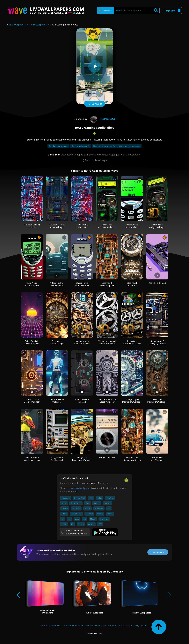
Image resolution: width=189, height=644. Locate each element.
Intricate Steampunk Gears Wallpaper (107, 401)
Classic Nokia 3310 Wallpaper (82, 284)
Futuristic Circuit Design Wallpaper (32, 401)
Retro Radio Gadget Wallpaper (157, 226)
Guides (145, 626)
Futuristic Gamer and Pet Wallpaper (32, 459)
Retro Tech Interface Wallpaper (107, 226)
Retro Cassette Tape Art (82, 401)
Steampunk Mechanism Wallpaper (157, 401)
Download (95, 104)
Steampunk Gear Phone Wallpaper (82, 342)
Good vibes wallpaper (58, 146)
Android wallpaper (81, 488)
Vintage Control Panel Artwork (57, 459)
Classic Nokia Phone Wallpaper (132, 226)
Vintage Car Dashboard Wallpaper (82, 459)
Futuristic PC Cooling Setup (82, 226)
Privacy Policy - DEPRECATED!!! (118, 626)
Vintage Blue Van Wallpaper (157, 459)
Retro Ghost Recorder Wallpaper (132, 342)
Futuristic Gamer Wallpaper (57, 401)
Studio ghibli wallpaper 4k (104, 146)
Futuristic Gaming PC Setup (32, 226)
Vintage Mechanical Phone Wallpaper (107, 342)
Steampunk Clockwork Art (132, 284)
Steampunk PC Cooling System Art (157, 342)
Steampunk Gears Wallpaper (107, 284)
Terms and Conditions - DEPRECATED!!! (81, 626)
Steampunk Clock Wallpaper (57, 342)
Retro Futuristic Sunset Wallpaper (32, 342)
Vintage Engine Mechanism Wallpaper (132, 401)
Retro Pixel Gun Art (157, 283)
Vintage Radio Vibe (107, 458)
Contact (45, 626)
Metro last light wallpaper (129, 146)
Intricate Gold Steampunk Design (132, 459)
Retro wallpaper (38, 25)
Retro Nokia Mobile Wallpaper (32, 284)
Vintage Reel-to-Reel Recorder (57, 284)
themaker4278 (102, 119)
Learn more (158, 552)
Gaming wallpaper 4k (81, 146)
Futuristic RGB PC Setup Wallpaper (57, 226)
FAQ (137, 626)
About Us (55, 626)
